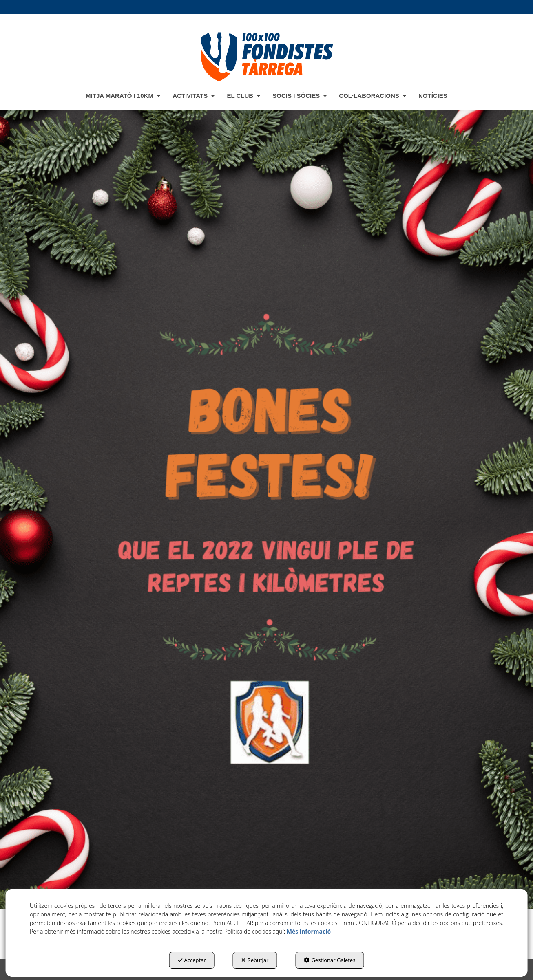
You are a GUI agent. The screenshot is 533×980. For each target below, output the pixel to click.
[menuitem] (123, 95)
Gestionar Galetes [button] (330, 960)
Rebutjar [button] (255, 960)
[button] (266, 57)
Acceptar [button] (192, 960)
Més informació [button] (309, 931)
